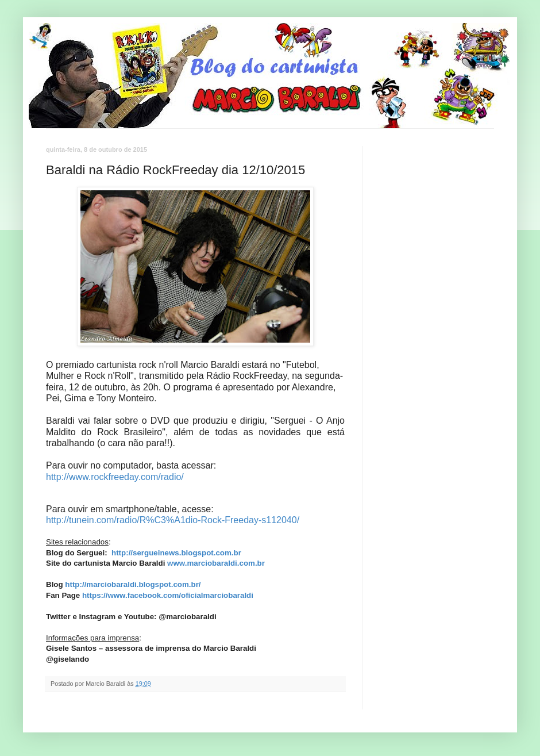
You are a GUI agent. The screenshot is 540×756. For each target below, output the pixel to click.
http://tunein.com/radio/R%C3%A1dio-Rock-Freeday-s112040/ (173, 520)
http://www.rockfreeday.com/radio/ (115, 477)
